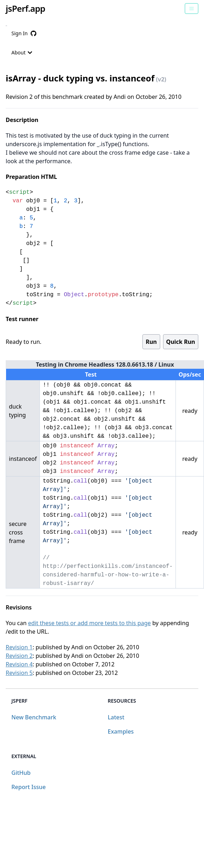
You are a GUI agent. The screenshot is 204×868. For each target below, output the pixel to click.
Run (151, 342)
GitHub (21, 773)
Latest (116, 717)
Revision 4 (19, 664)
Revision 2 (19, 656)
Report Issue (28, 787)
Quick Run (181, 342)
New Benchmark (34, 717)
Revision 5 (19, 673)
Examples (121, 731)
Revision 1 (19, 647)
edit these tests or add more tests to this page (90, 623)
